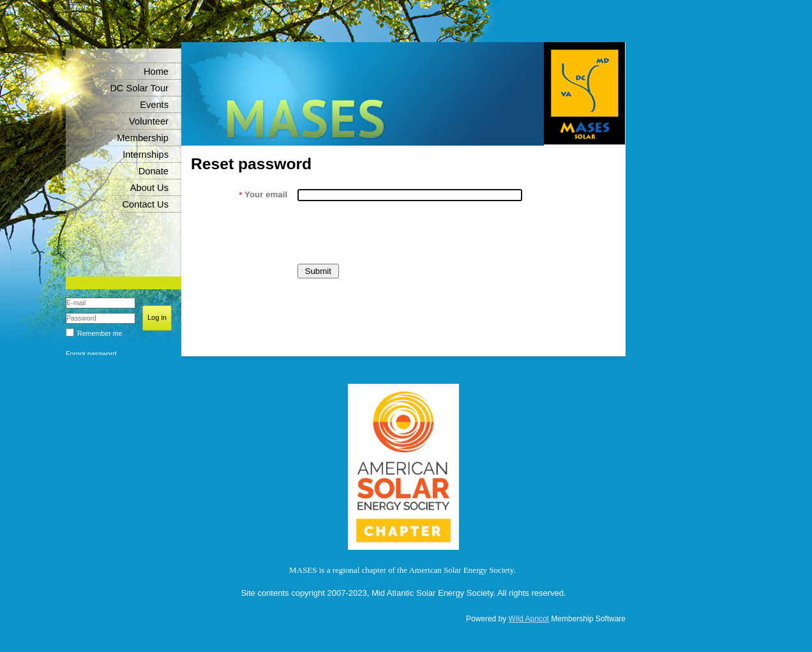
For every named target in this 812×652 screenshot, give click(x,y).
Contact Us (146, 204)
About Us (149, 188)
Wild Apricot (529, 619)
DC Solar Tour (139, 88)
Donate (154, 171)
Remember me (100, 333)
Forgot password (91, 354)
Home (156, 72)
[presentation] (394, 232)
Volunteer (149, 121)
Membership (143, 138)
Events (154, 105)
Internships (146, 155)
